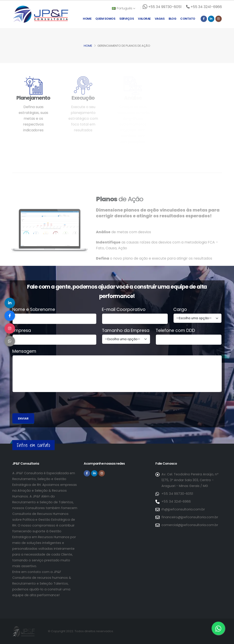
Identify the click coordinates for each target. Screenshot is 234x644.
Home (87, 19)
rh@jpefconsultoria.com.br (183, 509)
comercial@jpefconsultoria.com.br (190, 525)
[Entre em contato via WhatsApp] (218, 628)
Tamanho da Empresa (126, 331)
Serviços (127, 19)
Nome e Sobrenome (34, 310)
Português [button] (124, 8)
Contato (188, 19)
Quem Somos (105, 19)
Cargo (180, 310)
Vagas (160, 19)
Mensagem (24, 351)
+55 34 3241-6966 (176, 501)
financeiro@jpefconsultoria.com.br (190, 517)
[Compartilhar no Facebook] (10, 315)
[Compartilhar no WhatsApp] (10, 342)
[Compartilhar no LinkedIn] (10, 302)
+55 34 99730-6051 (177, 494)
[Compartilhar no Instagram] (10, 329)
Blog (172, 19)
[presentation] (46, 405)
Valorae (144, 19)
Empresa (22, 331)
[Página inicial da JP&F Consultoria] (40, 14)
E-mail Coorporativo (124, 310)
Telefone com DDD (175, 331)
